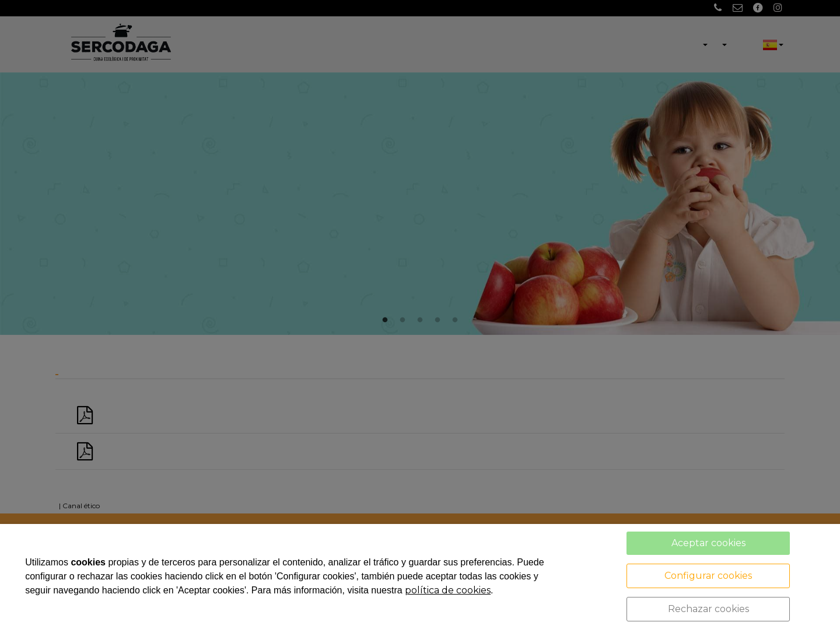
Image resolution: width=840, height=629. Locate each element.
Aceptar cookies (708, 543)
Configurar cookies (708, 576)
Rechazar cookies (708, 609)
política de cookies (448, 590)
